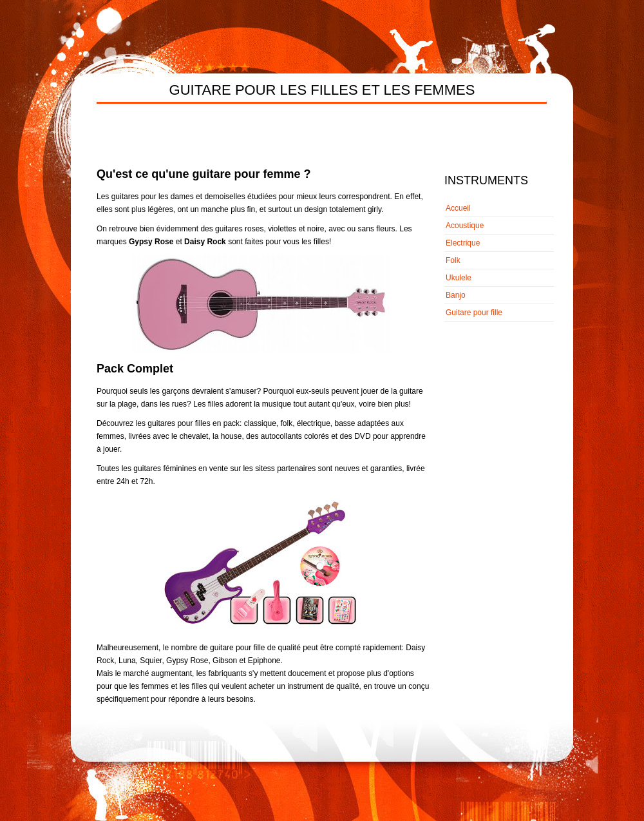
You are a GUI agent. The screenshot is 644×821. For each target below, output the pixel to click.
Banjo (456, 295)
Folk (453, 260)
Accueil (458, 208)
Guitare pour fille (474, 313)
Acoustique (465, 226)
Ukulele (459, 278)
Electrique (463, 243)
